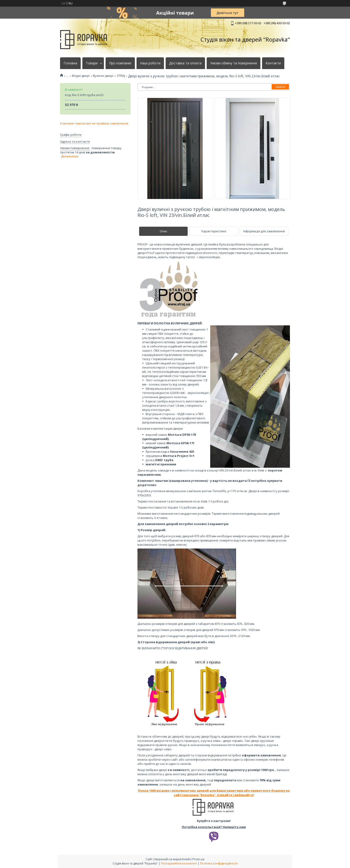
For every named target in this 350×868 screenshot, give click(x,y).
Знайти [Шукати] (280, 87)
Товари (92, 63)
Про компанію (120, 63)
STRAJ (121, 76)
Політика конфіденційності (219, 863)
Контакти (273, 63)
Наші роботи (150, 63)
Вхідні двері (81, 76)
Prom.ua (198, 859)
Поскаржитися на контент (179, 863)
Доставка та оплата (185, 63)
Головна (70, 63)
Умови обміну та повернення (234, 63)
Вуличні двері (103, 76)
